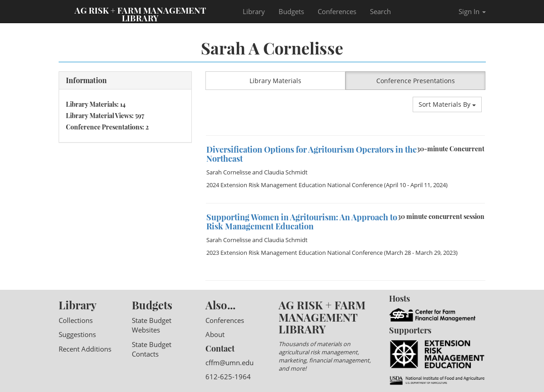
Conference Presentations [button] (416, 81)
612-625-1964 (228, 377)
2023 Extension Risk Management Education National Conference (294, 253)
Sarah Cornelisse (229, 172)
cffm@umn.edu (230, 362)
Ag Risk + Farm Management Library (140, 14)
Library (254, 11)
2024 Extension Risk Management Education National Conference (294, 185)
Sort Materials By (447, 104)
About (215, 334)
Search (380, 11)
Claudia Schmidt (286, 172)
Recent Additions (85, 349)
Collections (76, 320)
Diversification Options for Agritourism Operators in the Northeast (312, 154)
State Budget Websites (152, 325)
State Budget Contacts (152, 349)
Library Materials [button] (275, 81)
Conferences (337, 11)
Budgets (291, 11)
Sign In (472, 11)
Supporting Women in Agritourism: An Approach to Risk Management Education (302, 222)
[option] (346, 136)
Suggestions (77, 334)
